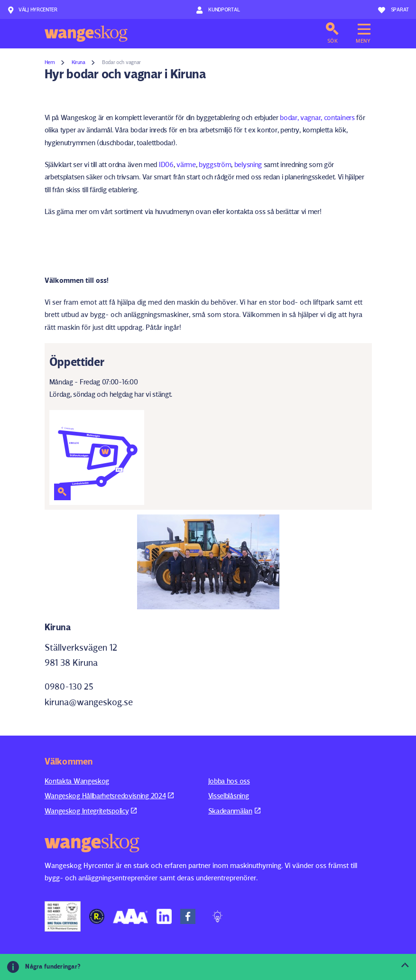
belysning (248, 164)
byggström (215, 164)
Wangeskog (86, 34)
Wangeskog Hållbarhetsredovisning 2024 (109, 796)
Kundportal (218, 10)
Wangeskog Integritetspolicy (91, 811)
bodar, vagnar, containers (316, 117)
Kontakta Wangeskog (77, 781)
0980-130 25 (69, 686)
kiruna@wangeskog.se (89, 702)
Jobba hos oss (229, 781)
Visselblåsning (229, 796)
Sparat (393, 10)
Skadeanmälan (234, 811)
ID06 (166, 164)
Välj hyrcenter (32, 10)
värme (186, 164)
